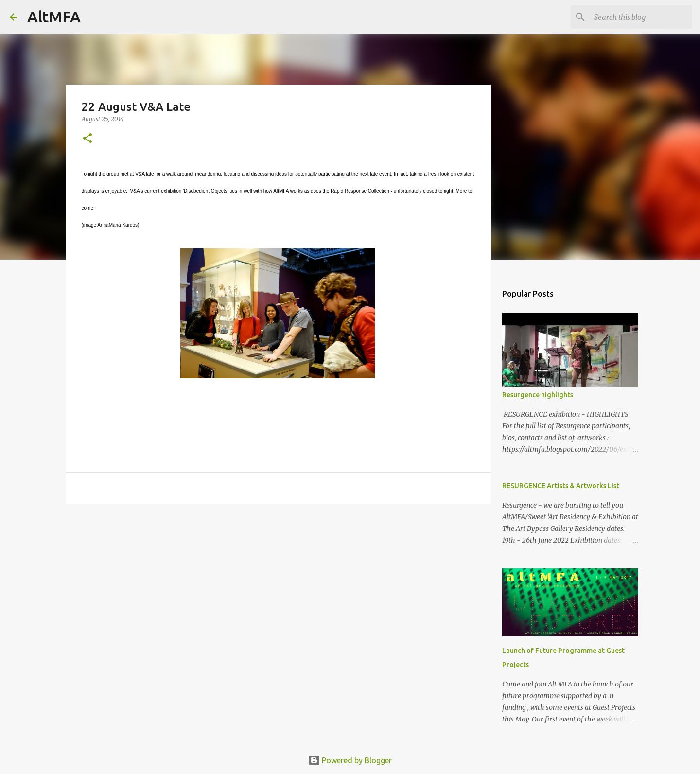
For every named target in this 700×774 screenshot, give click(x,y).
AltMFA (54, 17)
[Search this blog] (641, 17)
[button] (87, 139)
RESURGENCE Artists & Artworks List (561, 486)
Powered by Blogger (350, 760)
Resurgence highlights (538, 395)
